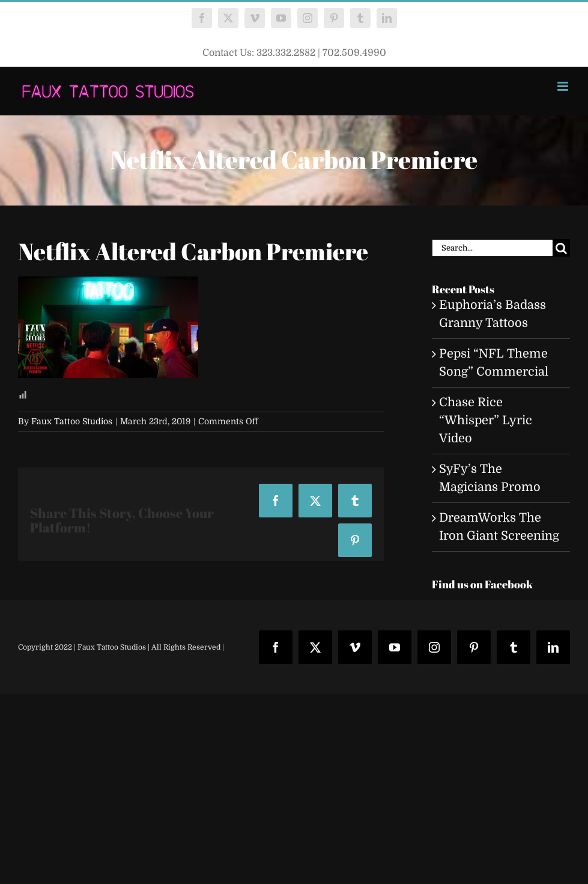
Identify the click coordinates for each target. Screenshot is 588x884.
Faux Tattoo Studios (72, 421)
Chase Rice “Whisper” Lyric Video (486, 420)
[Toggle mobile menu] (564, 86)
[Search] (561, 248)
